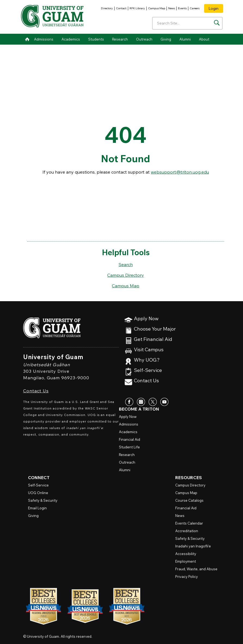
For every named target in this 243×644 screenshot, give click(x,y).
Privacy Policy (187, 577)
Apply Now (146, 319)
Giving (166, 39)
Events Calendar (189, 523)
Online (38, 493)
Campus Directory (126, 275)
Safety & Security (43, 500)
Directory (107, 8)
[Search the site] (217, 23)
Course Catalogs (189, 500)
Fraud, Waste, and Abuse (196, 569)
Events (182, 8)
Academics (71, 39)
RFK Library (137, 8)
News (172, 8)
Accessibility (186, 554)
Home (27, 39)
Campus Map (157, 8)
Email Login (37, 508)
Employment (186, 561)
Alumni (185, 39)
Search (126, 264)
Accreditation (187, 531)
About (204, 39)
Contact (121, 8)
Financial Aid (130, 439)
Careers (195, 8)
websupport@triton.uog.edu (180, 172)
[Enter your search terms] (187, 23)
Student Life (129, 447)
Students (96, 39)
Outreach (144, 39)
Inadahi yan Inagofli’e (193, 546)
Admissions (44, 39)
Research (120, 39)
